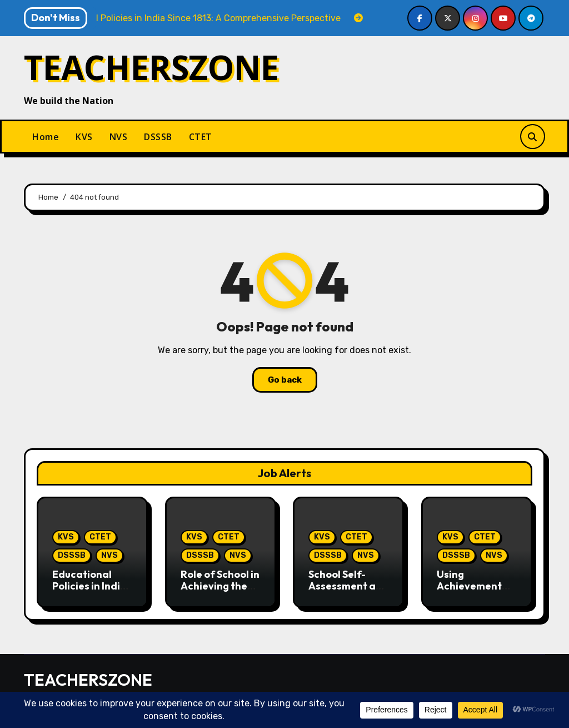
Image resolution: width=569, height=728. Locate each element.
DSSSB (158, 137)
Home (46, 137)
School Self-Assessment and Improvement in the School (348, 592)
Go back (285, 380)
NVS (119, 137)
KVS (84, 137)
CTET (201, 137)
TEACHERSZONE (151, 67)
